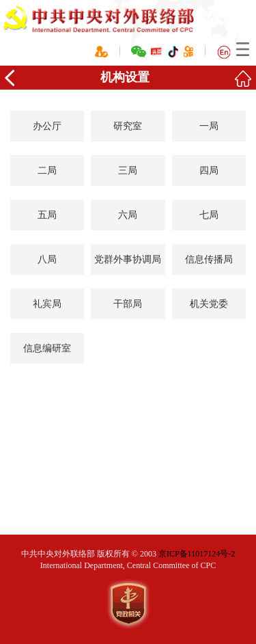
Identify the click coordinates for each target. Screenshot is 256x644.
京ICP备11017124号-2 (197, 554)
